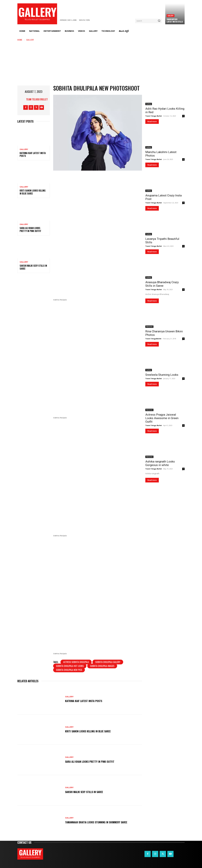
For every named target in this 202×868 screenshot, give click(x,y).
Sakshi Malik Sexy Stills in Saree (33, 267)
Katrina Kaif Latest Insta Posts (33, 155)
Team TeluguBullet (153, 339)
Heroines (149, 327)
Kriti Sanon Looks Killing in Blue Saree (33, 192)
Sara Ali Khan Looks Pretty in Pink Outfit (30, 229)
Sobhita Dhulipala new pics (69, 670)
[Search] (159, 21)
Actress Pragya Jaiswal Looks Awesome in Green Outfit (162, 418)
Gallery (170, 16)
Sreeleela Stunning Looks (162, 375)
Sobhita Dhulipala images (102, 666)
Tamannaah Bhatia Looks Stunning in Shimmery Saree (98, 822)
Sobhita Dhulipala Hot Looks (70, 666)
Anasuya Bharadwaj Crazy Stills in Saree (162, 284)
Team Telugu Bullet (37, 99)
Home (20, 40)
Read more (152, 122)
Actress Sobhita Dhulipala (76, 662)
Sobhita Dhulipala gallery (108, 662)
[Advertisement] (101, 62)
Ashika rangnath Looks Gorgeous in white (160, 463)
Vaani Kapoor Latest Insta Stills (175, 20)
